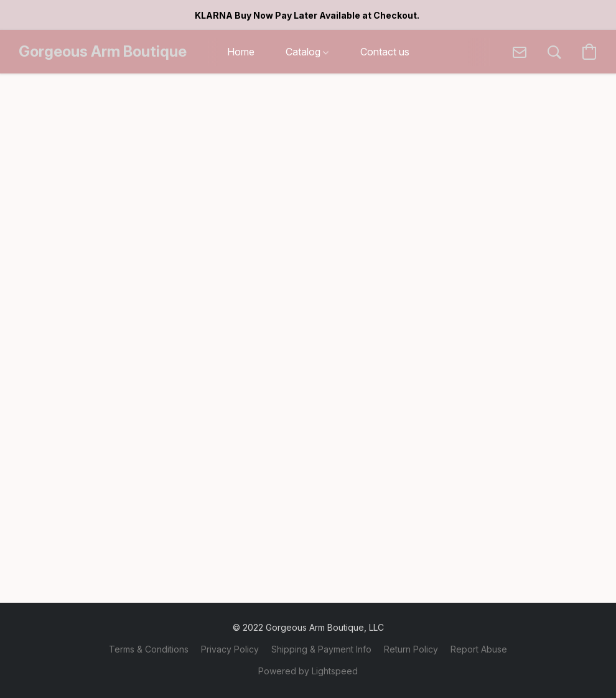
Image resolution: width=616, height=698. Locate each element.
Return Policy (411, 649)
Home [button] (241, 52)
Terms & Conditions (149, 649)
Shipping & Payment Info (321, 649)
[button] (103, 52)
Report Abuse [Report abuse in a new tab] (479, 649)
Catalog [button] (307, 52)
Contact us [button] (385, 52)
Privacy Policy (230, 649)
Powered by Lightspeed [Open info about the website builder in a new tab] (308, 671)
